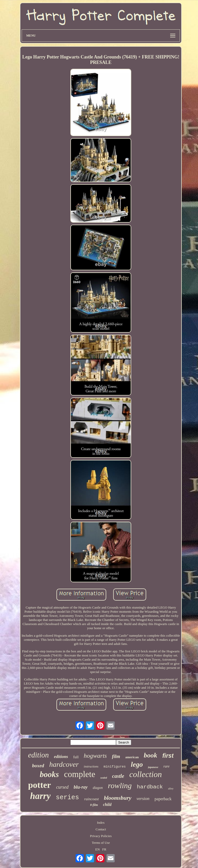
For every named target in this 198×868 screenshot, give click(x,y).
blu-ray (81, 787)
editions (61, 757)
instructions (91, 766)
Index (101, 823)
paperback (163, 799)
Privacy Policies (101, 836)
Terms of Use (101, 843)
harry (40, 796)
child (107, 804)
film (116, 756)
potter (40, 785)
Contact (101, 829)
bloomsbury (118, 798)
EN (97, 849)
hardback (150, 787)
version (143, 799)
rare (167, 766)
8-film (94, 805)
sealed (104, 778)
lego (137, 764)
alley (171, 788)
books (49, 774)
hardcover (64, 764)
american (132, 757)
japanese (153, 767)
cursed (62, 787)
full (76, 757)
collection (146, 774)
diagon (98, 788)
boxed (38, 766)
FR (104, 849)
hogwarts (95, 756)
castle (118, 776)
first (168, 756)
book (151, 755)
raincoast (91, 799)
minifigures (115, 767)
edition (39, 755)
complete (80, 774)
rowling (120, 785)
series (67, 798)
